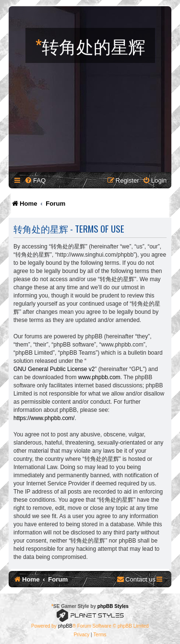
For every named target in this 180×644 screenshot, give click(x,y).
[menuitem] (35, 180)
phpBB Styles (113, 606)
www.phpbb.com (99, 377)
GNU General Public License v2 (54, 369)
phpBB (65, 626)
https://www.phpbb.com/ (44, 418)
